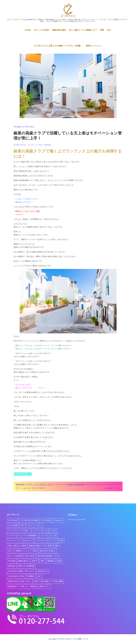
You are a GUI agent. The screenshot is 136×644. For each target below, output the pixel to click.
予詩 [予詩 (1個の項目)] (61, 541)
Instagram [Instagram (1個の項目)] (58, 520)
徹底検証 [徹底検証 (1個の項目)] (51, 561)
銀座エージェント (94, 46)
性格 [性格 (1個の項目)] (59, 561)
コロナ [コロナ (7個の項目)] (53, 531)
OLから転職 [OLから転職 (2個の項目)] (13, 525)
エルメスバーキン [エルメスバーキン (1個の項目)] (34, 525)
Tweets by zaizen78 (76, 520)
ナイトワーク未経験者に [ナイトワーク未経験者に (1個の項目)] (28, 536)
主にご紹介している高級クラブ (83, 30)
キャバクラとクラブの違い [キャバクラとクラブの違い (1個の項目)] (19, 531)
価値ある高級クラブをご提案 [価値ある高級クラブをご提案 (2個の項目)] (40, 546)
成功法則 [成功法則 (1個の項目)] (12, 566)
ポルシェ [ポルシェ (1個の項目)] (29, 541)
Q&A (109, 30)
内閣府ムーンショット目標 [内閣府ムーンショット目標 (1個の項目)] (26, 551)
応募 (102, 30)
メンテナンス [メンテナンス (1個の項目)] (41, 541)
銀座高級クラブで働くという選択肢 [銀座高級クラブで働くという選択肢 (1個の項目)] (22, 586)
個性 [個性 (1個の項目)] (57, 546)
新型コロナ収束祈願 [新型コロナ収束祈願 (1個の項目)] (26, 566)
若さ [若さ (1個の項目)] (39, 576)
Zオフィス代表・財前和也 (41, 145)
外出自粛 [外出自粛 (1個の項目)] (12, 561)
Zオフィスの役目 (41, 30)
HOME (28, 30)
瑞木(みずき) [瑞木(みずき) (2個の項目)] (43, 571)
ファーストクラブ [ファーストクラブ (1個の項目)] (15, 541)
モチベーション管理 (23, 474)
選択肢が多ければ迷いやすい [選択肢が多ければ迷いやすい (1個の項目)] (20, 581)
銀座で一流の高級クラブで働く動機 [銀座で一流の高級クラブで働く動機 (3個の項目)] (48, 581)
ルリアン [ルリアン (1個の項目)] (53, 541)
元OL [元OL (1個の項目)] (10, 551)
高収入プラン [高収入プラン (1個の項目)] (45, 586)
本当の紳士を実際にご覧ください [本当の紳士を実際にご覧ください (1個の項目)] (21, 571)
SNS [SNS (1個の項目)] (22, 525)
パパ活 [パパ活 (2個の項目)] (54, 536)
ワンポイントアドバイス (24, 127)
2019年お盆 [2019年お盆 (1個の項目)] (13, 520)
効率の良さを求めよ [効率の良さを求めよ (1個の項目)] (48, 551)
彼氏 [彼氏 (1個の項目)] (42, 561)
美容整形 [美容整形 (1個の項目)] (31, 576)
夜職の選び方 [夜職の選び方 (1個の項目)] (24, 561)
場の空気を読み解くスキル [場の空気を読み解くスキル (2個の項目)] (48, 556)
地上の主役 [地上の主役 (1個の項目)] (30, 556)
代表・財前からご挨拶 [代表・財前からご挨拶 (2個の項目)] (17, 546)
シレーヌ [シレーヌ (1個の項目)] (12, 536)
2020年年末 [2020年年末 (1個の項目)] (46, 520)
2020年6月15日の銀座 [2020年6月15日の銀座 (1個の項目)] (29, 520)
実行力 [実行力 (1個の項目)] (35, 561)
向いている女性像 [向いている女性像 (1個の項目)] (15, 556)
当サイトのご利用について (78, 639)
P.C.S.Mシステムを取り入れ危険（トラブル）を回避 (59, 46)
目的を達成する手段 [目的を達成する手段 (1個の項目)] (16, 576)
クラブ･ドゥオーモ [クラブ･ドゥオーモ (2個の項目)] (40, 531)
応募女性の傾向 (59, 30)
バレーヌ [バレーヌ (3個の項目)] (44, 536)
